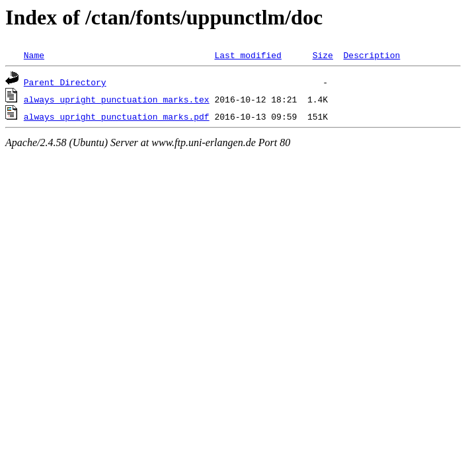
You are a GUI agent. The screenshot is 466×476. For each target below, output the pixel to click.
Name (34, 55)
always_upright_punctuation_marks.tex (117, 99)
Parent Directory (65, 82)
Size (323, 55)
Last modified (248, 55)
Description (371, 55)
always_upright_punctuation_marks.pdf (117, 116)
